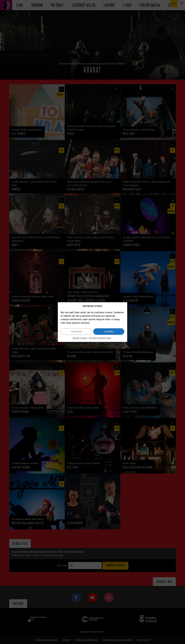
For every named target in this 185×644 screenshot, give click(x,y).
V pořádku (109, 331)
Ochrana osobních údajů (100, 338)
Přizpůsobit (76, 331)
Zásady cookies (80, 338)
